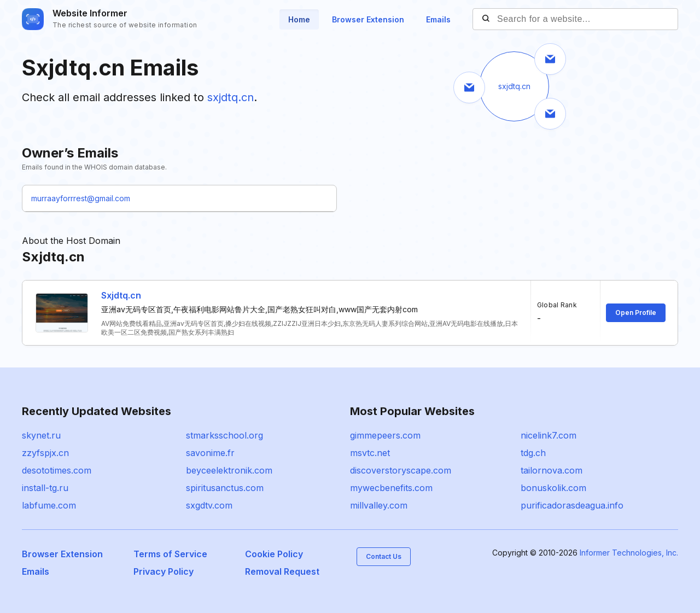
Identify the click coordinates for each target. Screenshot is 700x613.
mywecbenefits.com (391, 488)
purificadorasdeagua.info (572, 505)
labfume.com (49, 505)
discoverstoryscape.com (401, 470)
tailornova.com (552, 470)
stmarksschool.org (224, 435)
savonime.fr (210, 453)
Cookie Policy (274, 554)
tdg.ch (533, 453)
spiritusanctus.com (225, 488)
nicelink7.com (549, 435)
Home (299, 19)
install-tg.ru (45, 488)
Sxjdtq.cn (121, 295)
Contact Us (384, 556)
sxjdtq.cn (231, 97)
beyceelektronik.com (229, 470)
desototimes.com (57, 470)
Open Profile (636, 313)
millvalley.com (379, 505)
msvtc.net (370, 453)
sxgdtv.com (209, 505)
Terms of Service (170, 554)
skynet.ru (41, 435)
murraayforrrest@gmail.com (81, 198)
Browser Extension (368, 19)
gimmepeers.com (385, 435)
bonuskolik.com (553, 488)
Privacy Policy (164, 571)
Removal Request (282, 571)
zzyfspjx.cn (45, 453)
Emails (438, 19)
